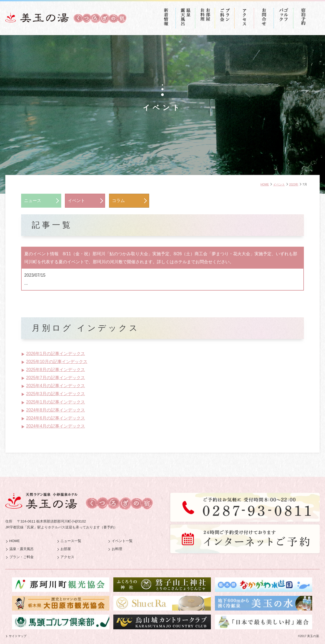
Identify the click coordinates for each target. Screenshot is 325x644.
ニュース (33, 201)
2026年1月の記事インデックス (56, 354)
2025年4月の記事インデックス (56, 386)
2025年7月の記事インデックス (56, 378)
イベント (76, 201)
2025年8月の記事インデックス (56, 370)
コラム (118, 201)
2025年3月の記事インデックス (56, 394)
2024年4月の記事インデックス (56, 426)
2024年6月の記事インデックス (56, 418)
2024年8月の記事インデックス (56, 410)
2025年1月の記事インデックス (56, 402)
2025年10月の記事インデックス (57, 362)
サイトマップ (18, 636)
